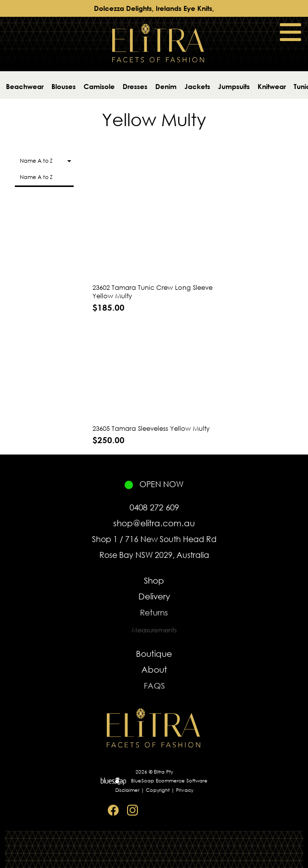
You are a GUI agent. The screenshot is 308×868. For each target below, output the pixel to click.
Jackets (197, 86)
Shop (154, 580)
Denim (166, 86)
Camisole (99, 86)
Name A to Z (36, 177)
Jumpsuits (234, 86)
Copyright (158, 790)
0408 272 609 (154, 507)
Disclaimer (127, 790)
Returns (154, 615)
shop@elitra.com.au (154, 523)
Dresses (135, 86)
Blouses (64, 86)
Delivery (154, 597)
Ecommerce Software (182, 781)
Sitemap (191, 810)
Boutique (154, 654)
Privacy (185, 790)
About (154, 670)
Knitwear (272, 86)
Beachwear (25, 86)
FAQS (154, 688)
